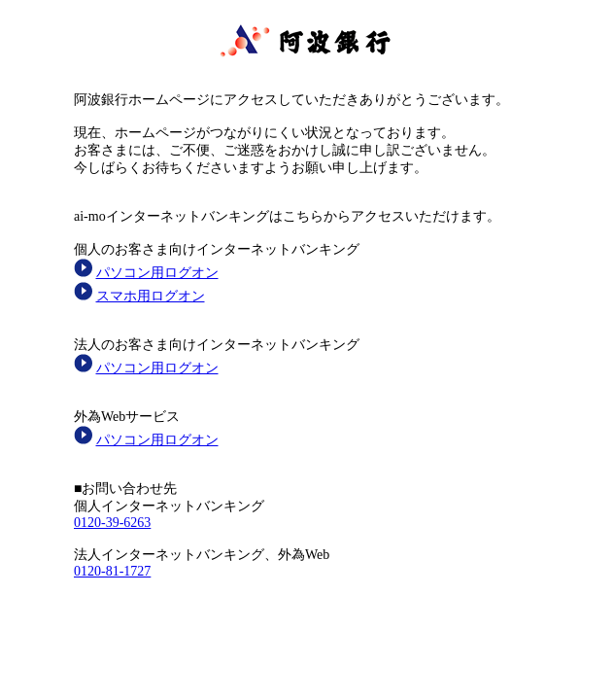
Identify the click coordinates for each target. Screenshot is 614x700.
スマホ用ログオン (151, 296)
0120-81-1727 (112, 571)
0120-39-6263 (112, 523)
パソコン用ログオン (157, 273)
